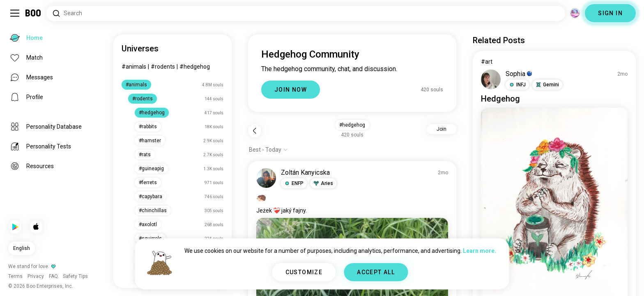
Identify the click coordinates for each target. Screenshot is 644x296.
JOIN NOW (291, 90)
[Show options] (268, 150)
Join (442, 129)
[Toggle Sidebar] (15, 13)
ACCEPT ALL (376, 272)
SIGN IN (610, 13)
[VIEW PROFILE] (266, 178)
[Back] (255, 131)
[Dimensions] (575, 13)
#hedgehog (195, 67)
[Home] (33, 13)
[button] (294, 183)
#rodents (163, 67)
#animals (134, 67)
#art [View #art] (487, 62)
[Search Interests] (306, 13)
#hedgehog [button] (352, 125)
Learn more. (480, 251)
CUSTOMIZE (304, 272)
